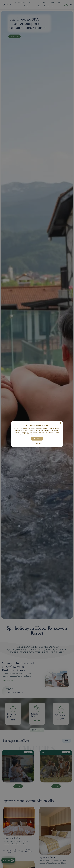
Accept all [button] (37, 439)
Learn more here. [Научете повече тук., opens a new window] (51, 434)
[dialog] (37, 434)
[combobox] (60, 423)
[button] (37, 444)
